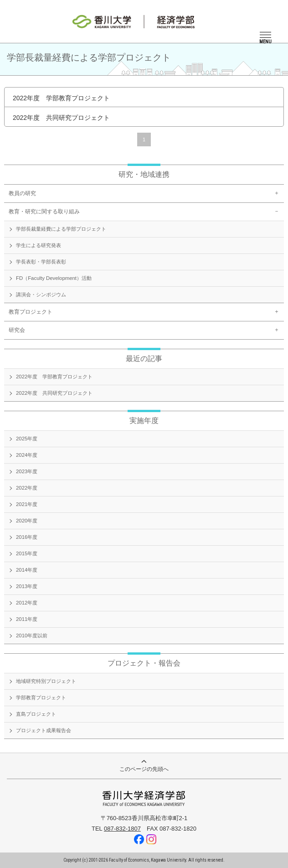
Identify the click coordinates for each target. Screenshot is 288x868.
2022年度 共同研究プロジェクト (61, 118)
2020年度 (27, 521)
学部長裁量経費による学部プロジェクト (61, 229)
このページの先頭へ (144, 766)
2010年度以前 (32, 635)
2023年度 (27, 471)
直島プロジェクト (36, 714)
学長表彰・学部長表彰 (41, 262)
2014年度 (27, 570)
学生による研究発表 (39, 245)
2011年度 (27, 619)
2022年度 (27, 488)
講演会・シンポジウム (41, 294)
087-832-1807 (122, 829)
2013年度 (27, 586)
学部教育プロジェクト (41, 697)
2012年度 (27, 603)
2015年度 (27, 553)
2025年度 (27, 439)
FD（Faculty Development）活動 (54, 278)
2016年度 (27, 537)
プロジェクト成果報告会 (44, 730)
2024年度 (27, 455)
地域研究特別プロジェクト (46, 681)
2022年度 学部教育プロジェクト (61, 98)
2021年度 (27, 504)
